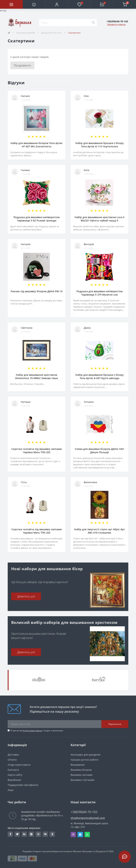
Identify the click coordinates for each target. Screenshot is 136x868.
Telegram (80, 835)
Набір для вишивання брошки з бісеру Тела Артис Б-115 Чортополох (100, 145)
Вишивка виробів (26, 33)
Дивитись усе (26, 596)
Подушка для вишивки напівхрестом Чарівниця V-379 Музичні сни (99, 293)
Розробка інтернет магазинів (38, 851)
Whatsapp (87, 835)
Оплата (12, 760)
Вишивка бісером (81, 770)
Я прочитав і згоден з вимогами (37, 731)
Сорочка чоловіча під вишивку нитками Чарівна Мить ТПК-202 (37, 451)
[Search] (93, 23)
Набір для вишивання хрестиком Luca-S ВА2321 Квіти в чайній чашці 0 (100, 219)
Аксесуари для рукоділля (85, 755)
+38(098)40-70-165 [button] (84, 812)
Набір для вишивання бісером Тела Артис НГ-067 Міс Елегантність (37, 145)
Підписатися (115, 724)
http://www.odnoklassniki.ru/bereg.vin (52, 834)
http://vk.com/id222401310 (45, 834)
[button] (57, 4)
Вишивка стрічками (83, 780)
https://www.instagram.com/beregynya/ (38, 834)
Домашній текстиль (51, 33)
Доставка (13, 755)
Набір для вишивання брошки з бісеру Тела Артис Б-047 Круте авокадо (100, 376)
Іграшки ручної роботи (84, 760)
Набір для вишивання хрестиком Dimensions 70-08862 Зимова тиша (37, 376)
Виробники (14, 780)
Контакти (13, 770)
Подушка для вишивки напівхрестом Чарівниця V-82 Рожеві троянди (37, 219)
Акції (11, 790)
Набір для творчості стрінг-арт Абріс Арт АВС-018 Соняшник (99, 531)
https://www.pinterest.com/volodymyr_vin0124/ (31, 834)
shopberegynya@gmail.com (88, 818)
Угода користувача (32, 731)
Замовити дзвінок (116, 24)
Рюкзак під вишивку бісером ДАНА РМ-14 (37, 291)
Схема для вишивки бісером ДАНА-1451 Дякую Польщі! (100, 451)
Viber (73, 835)
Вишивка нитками (82, 775)
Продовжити (22, 65)
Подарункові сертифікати (23, 785)
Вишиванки (78, 765)
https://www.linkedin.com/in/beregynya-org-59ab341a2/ (24, 834)
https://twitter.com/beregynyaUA (17, 834)
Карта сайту (15, 775)
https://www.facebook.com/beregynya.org (10, 834)
